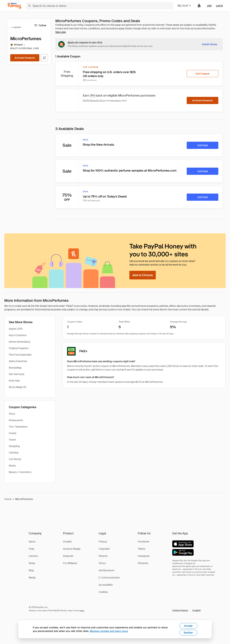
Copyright (104, 549)
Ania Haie (14, 381)
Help (31, 549)
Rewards (68, 556)
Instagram (144, 556)
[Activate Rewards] (25, 58)
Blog (31, 570)
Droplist (67, 542)
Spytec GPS (16, 329)
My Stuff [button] (184, 6)
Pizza (12, 414)
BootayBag (15, 368)
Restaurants (16, 420)
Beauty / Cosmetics (20, 472)
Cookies (103, 592)
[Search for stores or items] (100, 6)
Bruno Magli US (18, 387)
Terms (102, 563)
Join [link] (209, 6)
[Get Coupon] (203, 74)
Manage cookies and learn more (109, 631)
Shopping (14, 446)
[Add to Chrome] (143, 275)
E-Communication (109, 578)
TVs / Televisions (18, 427)
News (32, 563)
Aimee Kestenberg (19, 342)
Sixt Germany (17, 374)
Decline (188, 633)
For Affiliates (70, 563)
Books (12, 466)
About (32, 542)
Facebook (143, 542)
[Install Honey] (210, 44)
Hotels (13, 433)
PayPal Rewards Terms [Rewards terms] (94, 100)
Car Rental (15, 459)
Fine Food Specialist (20, 355)
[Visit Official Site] (44, 58)
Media (32, 578)
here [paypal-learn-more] (82, 611)
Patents (103, 556)
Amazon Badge (72, 549)
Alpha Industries (18, 361)
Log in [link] (219, 6)
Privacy (103, 542)
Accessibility (106, 585)
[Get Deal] (203, 145)
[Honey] (14, 6)
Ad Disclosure (106, 570)
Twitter (142, 549)
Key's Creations (18, 335)
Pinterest (143, 563)
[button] (187, 611)
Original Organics (19, 348)
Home (8, 499)
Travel (12, 440)
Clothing (14, 453)
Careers (33, 556)
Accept (188, 626)
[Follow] (40, 25)
